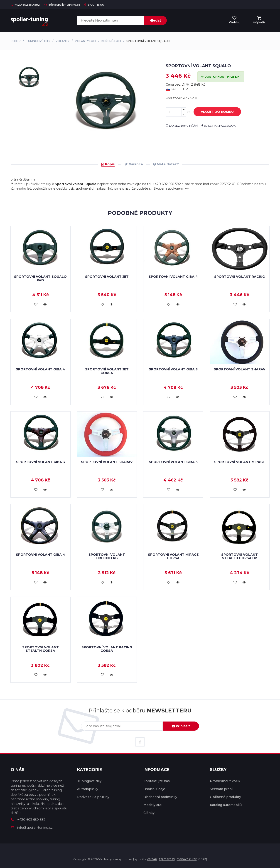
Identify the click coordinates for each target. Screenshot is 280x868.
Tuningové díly (38, 41)
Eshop (16, 41)
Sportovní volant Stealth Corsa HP (239, 556)
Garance (134, 164)
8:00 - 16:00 (94, 5)
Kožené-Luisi (111, 41)
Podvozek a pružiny (93, 797)
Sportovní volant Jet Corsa (107, 371)
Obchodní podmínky (160, 797)
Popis (108, 164)
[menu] (259, 20)
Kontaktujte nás (157, 781)
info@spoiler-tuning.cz (62, 5)
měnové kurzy (187, 859)
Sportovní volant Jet (107, 277)
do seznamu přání (182, 126)
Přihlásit (181, 726)
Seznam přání (221, 789)
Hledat (155, 20)
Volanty (63, 41)
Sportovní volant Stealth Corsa (41, 649)
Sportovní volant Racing (239, 277)
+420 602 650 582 (25, 5)
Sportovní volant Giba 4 (173, 277)
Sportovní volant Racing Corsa (107, 649)
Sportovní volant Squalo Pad (40, 278)
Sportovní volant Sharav (239, 369)
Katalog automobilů (226, 805)
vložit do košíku (214, 112)
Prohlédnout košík (225, 781)
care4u (152, 859)
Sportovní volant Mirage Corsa (173, 556)
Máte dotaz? (166, 164)
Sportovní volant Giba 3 (173, 369)
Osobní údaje (154, 789)
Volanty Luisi (85, 41)
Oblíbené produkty (225, 797)
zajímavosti (167, 859)
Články (149, 813)
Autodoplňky (88, 789)
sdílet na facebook (219, 126)
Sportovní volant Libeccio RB (107, 556)
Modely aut (152, 805)
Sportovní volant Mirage (239, 462)
